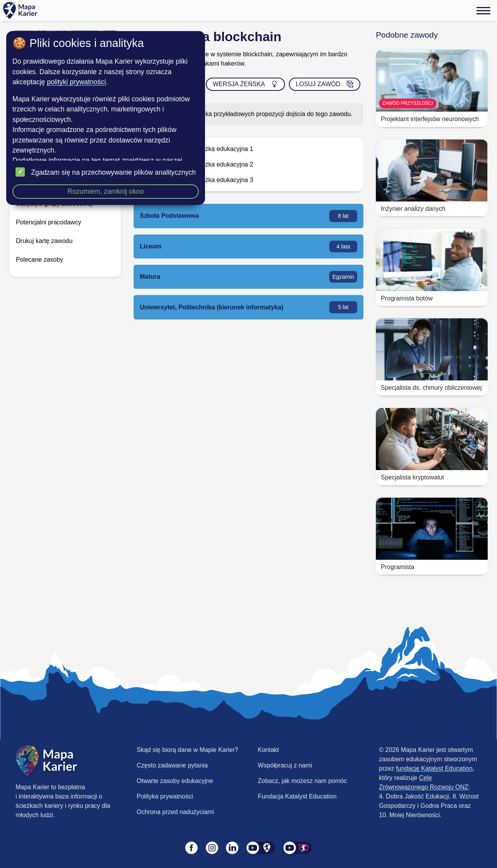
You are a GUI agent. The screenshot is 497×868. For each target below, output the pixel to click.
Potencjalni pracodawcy (49, 222)
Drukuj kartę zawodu (44, 241)
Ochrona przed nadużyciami (175, 812)
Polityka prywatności (165, 796)
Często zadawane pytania (172, 765)
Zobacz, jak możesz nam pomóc (302, 781)
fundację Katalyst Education (434, 768)
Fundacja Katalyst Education (297, 796)
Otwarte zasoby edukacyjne (175, 781)
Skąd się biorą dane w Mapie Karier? (187, 750)
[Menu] (483, 10)
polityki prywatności (76, 82)
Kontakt (268, 750)
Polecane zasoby (40, 260)
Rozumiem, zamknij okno (106, 191)
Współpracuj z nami (285, 765)
